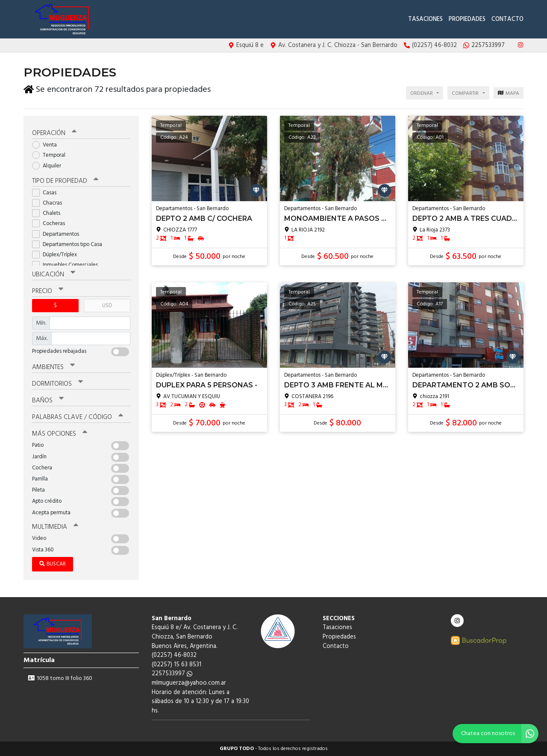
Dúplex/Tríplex (57, 255)
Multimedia (55, 527)
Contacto (507, 19)
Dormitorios (57, 384)
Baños (48, 401)
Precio (48, 291)
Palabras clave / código (78, 417)
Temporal (51, 155)
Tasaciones (425, 19)
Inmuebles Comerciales (68, 265)
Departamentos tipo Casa (70, 245)
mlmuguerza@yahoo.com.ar (189, 683)
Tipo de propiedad (65, 181)
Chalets (49, 213)
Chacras (50, 203)
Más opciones (60, 434)
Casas (47, 193)
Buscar (53, 564)
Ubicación (54, 275)
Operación (54, 133)
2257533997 (172, 674)
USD (107, 306)
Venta (47, 145)
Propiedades (467, 19)
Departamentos (58, 234)
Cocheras (51, 224)
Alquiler (49, 166)
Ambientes (53, 367)
